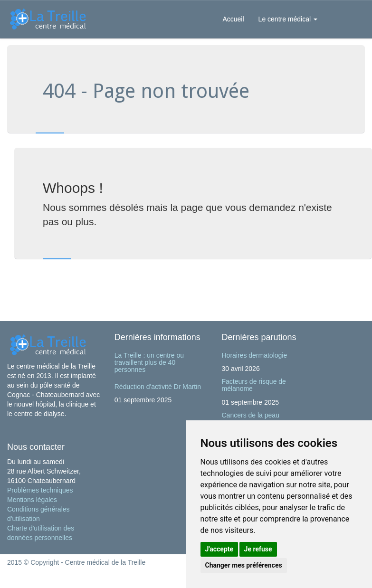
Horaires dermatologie (255, 355)
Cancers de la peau (251, 415)
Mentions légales (32, 500)
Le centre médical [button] (288, 19)
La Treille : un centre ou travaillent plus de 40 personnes (149, 363)
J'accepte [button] (219, 549)
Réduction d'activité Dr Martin (158, 387)
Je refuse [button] (258, 549)
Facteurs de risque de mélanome (254, 385)
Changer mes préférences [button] (244, 565)
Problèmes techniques (40, 490)
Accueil (233, 19)
